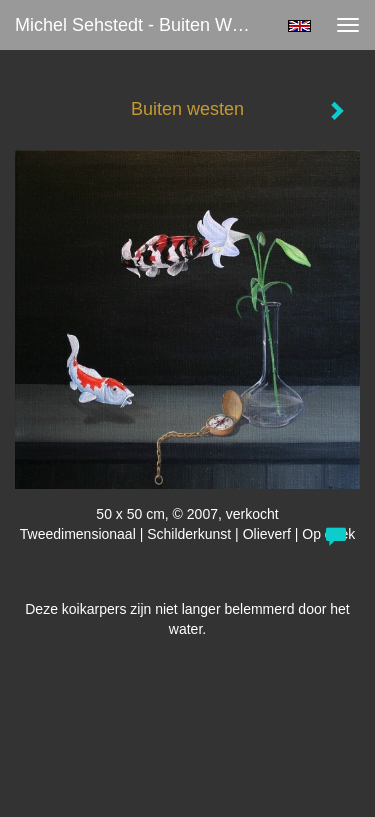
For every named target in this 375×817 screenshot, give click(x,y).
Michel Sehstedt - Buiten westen (143, 25)
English (299, 26)
